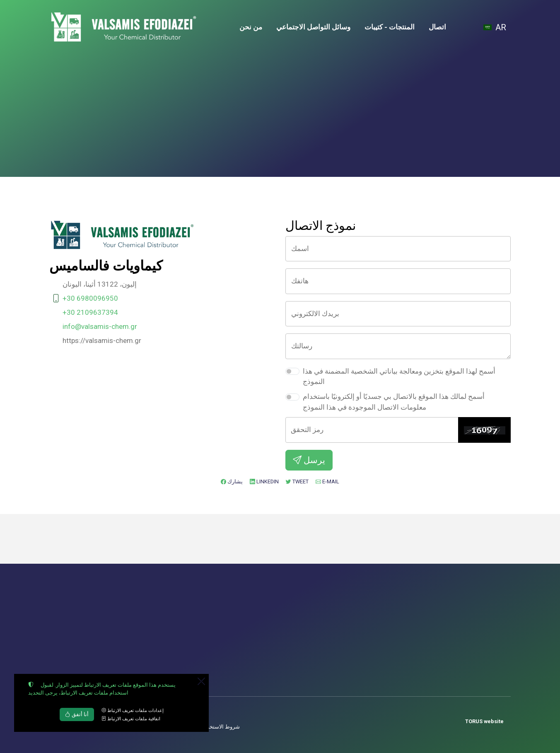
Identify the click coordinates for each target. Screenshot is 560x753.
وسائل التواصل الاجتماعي (313, 27)
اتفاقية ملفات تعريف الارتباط (131, 719)
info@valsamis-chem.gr (100, 326)
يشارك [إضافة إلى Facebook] (232, 481)
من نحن (251, 27)
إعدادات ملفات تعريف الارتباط (133, 711)
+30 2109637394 (90, 312)
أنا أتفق (77, 714)
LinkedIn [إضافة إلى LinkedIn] (264, 481)
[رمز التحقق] (372, 430)
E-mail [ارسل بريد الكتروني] (327, 481)
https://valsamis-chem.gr (102, 340)
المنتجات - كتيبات (390, 27)
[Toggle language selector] (495, 27)
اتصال (437, 27)
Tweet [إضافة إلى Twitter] (297, 481)
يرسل (309, 460)
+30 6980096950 (90, 298)
